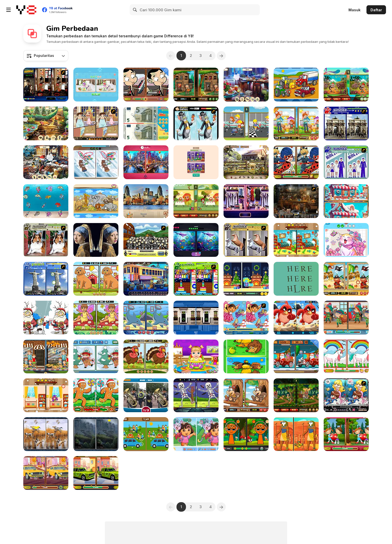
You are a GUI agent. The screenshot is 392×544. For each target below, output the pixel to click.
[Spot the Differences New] (146, 434)
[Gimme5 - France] (346, 123)
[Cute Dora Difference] (246, 318)
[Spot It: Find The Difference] (346, 240)
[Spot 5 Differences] (196, 201)
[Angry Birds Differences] (296, 318)
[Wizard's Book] (296, 201)
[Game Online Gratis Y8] (26, 10)
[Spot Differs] (96, 85)
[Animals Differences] (246, 356)
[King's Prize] (46, 123)
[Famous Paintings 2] (96, 240)
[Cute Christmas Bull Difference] (96, 356)
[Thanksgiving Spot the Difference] (146, 356)
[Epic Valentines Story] (146, 162)
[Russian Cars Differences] (96, 473)
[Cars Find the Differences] (46, 473)
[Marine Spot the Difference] (146, 318)
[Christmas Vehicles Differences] (296, 356)
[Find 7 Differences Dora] (196, 434)
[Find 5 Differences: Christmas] (46, 318)
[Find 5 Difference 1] (296, 85)
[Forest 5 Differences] (96, 434)
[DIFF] (296, 279)
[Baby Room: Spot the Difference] (46, 395)
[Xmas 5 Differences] (246, 279)
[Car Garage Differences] (246, 123)
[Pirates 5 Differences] (346, 279)
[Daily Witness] (46, 85)
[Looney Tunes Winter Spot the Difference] (96, 162)
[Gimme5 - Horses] (246, 240)
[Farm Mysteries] (246, 162)
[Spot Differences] (196, 162)
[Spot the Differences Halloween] (196, 85)
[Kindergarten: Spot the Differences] (296, 240)
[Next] (221, 56)
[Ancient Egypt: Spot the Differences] (296, 434)
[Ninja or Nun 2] (146, 240)
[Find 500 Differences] (196, 318)
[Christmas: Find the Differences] (346, 318)
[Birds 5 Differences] (46, 434)
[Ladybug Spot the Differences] (296, 162)
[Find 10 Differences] (96, 201)
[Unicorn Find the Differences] (346, 356)
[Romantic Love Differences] (346, 434)
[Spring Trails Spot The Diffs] (96, 318)
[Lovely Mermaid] (346, 395)
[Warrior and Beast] (346, 85)
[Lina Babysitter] (196, 356)
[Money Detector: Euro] (146, 123)
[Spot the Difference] (146, 395)
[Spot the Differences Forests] (296, 395)
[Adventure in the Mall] (246, 201)
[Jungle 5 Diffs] (246, 395)
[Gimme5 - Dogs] (46, 240)
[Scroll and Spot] (346, 201)
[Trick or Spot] (196, 395)
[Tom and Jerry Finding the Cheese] (196, 123)
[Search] (135, 10)
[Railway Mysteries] (146, 279)
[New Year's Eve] (46, 162)
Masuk (354, 10)
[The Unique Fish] (46, 201)
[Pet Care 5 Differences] (296, 123)
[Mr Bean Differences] (146, 85)
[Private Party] (246, 85)
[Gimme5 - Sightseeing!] (46, 279)
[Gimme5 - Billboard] (346, 162)
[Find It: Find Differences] (196, 240)
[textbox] (46, 56)
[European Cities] (146, 201)
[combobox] (46, 56)
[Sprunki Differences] (246, 434)
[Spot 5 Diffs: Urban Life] (46, 356)
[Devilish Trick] (96, 123)
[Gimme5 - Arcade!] (196, 279)
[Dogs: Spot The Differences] (96, 279)
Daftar (376, 10)
